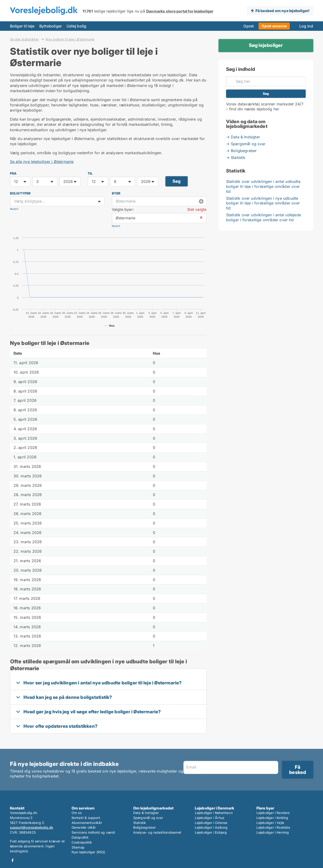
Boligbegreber (145, 827)
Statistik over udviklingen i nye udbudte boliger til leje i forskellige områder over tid (263, 203)
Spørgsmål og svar (148, 818)
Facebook (13, 860)
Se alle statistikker (25, 39)
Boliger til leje (22, 26)
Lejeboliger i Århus (210, 818)
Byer (116, 193)
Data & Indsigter (146, 813)
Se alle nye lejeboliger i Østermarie (42, 162)
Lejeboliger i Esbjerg (211, 832)
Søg (177, 181)
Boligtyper (20, 193)
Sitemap (78, 847)
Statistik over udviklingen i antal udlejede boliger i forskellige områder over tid (264, 217)
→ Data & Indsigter (243, 137)
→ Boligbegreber (241, 151)
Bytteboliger (51, 26)
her (276, 109)
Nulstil (14, 209)
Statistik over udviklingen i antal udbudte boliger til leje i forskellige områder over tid (263, 186)
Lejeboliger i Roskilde (273, 827)
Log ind (306, 26)
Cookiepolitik (82, 842)
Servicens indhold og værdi (93, 832)
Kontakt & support (86, 818)
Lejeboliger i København (214, 813)
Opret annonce (274, 26)
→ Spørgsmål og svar (246, 144)
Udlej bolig (76, 26)
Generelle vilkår (84, 827)
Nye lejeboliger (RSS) (89, 852)
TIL (90, 173)
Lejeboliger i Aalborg (211, 827)
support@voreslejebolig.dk (32, 827)
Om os (77, 813)
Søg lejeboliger (266, 45)
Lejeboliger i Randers (273, 813)
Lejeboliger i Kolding (272, 818)
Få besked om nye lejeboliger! (282, 11)
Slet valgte (197, 209)
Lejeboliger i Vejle (270, 823)
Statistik (140, 823)
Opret (249, 26)
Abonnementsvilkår (87, 823)
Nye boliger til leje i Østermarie (70, 39)
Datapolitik (80, 837)
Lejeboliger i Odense (211, 823)
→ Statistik (236, 158)
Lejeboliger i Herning (273, 832)
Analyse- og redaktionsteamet (157, 832)
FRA (13, 173)
